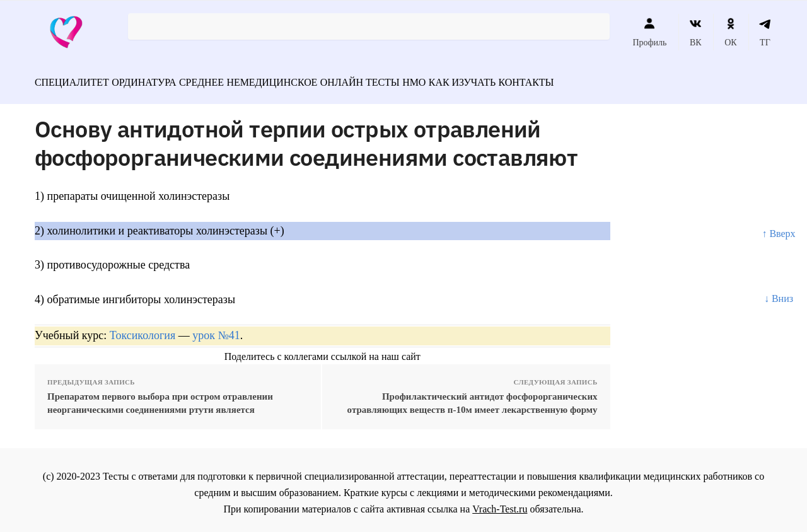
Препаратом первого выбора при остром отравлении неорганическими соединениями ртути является (160, 397)
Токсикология (142, 330)
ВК (696, 32)
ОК (730, 32)
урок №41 (216, 330)
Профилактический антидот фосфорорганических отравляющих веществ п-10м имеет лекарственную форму (473, 397)
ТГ (765, 32)
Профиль (649, 32)
